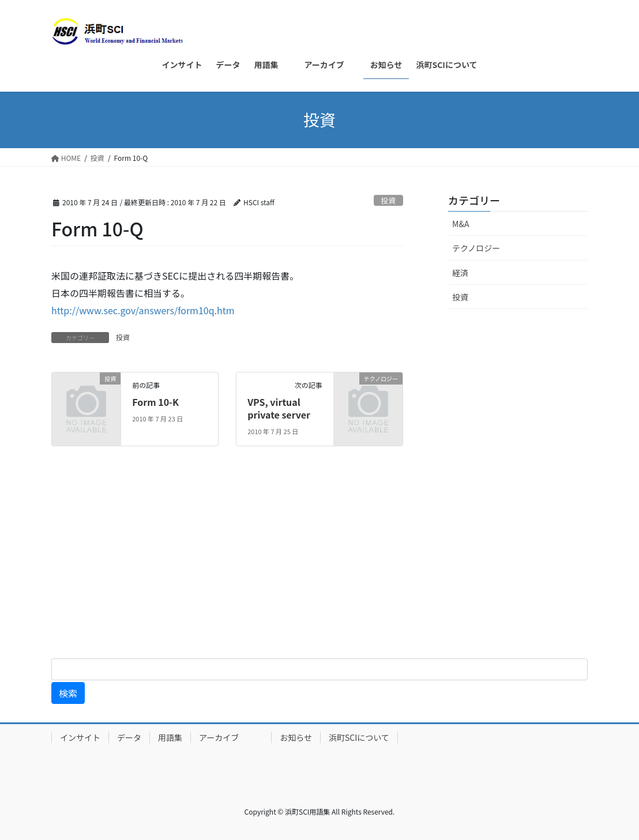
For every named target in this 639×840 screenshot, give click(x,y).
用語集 (170, 737)
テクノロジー (476, 248)
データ (129, 737)
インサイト (80, 737)
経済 (460, 273)
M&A (461, 224)
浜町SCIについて (359, 737)
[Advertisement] (319, 559)
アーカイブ (231, 737)
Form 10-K (155, 402)
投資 (389, 200)
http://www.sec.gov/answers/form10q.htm (143, 310)
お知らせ (296, 737)
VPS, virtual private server (279, 408)
